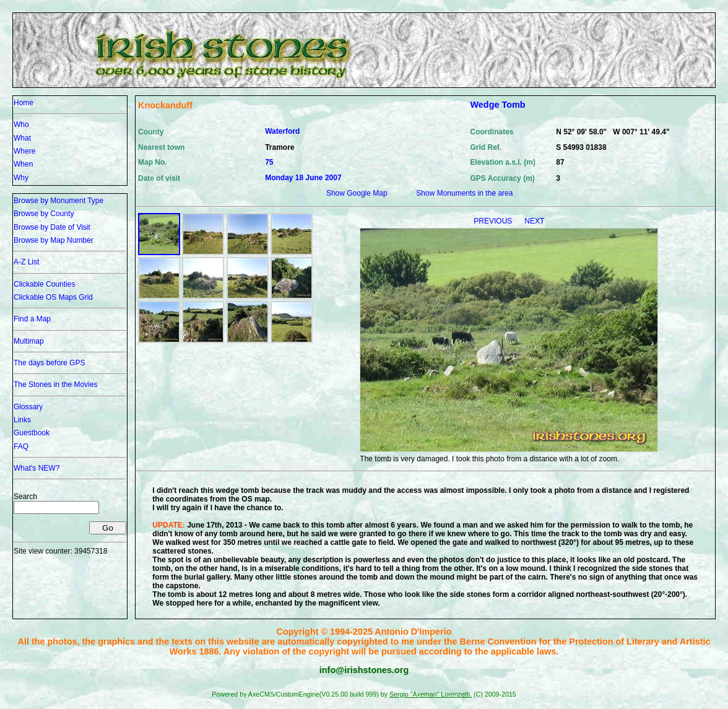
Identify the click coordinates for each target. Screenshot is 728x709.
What (22, 138)
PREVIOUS (494, 221)
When (23, 164)
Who (21, 124)
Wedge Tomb (498, 105)
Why (21, 178)
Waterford (282, 131)
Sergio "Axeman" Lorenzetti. (431, 694)
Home (24, 103)
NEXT (534, 221)
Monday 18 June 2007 (303, 178)
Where (24, 151)
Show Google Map (357, 193)
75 (269, 162)
